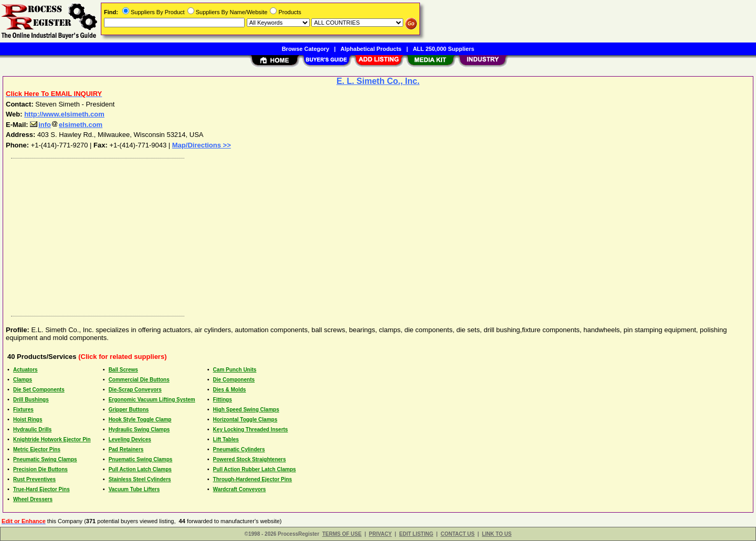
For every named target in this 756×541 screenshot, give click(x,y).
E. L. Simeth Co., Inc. (378, 81)
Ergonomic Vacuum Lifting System (152, 400)
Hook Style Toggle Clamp (140, 420)
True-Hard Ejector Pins (41, 489)
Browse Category (306, 49)
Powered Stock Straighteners (250, 459)
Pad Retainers (126, 449)
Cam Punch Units (235, 370)
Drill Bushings (31, 400)
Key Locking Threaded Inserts (251, 429)
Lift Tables (226, 439)
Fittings (223, 400)
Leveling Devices (130, 439)
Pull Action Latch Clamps (140, 469)
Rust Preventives (34, 479)
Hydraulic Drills (32, 429)
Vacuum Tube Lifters (134, 489)
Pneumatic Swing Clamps (45, 459)
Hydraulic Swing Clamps (139, 429)
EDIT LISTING (416, 534)
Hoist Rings (28, 420)
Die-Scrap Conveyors (135, 390)
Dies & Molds (230, 390)
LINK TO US (497, 534)
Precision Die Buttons (40, 469)
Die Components (234, 380)
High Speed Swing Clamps (246, 410)
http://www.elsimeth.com (64, 114)
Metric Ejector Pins (37, 449)
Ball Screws (123, 370)
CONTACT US (458, 534)
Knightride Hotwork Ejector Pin (52, 439)
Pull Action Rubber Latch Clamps (255, 469)
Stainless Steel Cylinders (140, 479)
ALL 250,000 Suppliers (443, 49)
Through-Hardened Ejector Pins (253, 479)
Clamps (23, 380)
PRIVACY (381, 534)
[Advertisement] (322, 235)
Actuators (25, 370)
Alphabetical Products (371, 49)
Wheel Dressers (33, 499)
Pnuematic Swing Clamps (141, 459)
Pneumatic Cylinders (239, 449)
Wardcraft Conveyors (240, 489)
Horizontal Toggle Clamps (245, 420)
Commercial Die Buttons (139, 380)
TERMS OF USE (342, 534)
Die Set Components (39, 390)
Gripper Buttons (129, 410)
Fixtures (23, 410)
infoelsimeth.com (66, 125)
